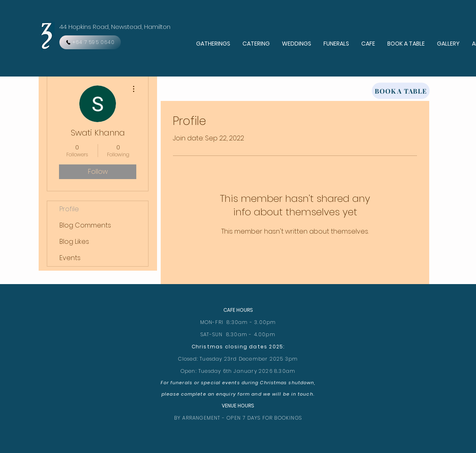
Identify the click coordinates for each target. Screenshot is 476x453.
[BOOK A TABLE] (401, 91)
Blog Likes (74, 242)
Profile (69, 209)
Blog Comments (85, 225)
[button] (213, 44)
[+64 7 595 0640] (90, 42)
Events (70, 258)
